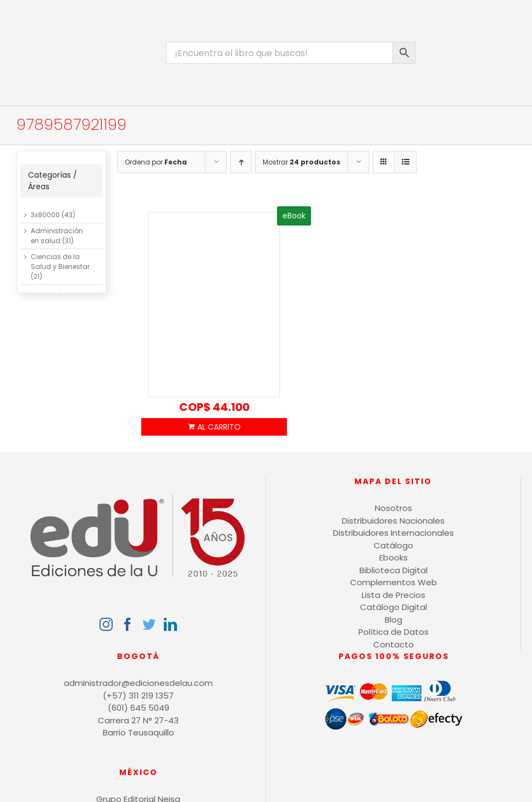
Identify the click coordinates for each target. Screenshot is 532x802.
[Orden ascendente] (241, 162)
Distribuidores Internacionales (394, 533)
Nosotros (394, 508)
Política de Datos (394, 632)
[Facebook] (128, 624)
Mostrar (301, 162)
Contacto (394, 644)
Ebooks (394, 557)
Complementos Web (394, 582)
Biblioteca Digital (394, 570)
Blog (394, 620)
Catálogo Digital (394, 607)
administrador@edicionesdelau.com (138, 683)
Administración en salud (57, 236)
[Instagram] (106, 624)
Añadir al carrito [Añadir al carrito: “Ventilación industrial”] (214, 427)
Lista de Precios (394, 595)
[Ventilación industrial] (214, 305)
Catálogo (394, 545)
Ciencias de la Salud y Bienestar (60, 262)
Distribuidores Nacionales (393, 521)
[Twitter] (149, 624)
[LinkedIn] (170, 624)
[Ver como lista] (405, 162)
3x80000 (45, 215)
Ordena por (156, 162)
